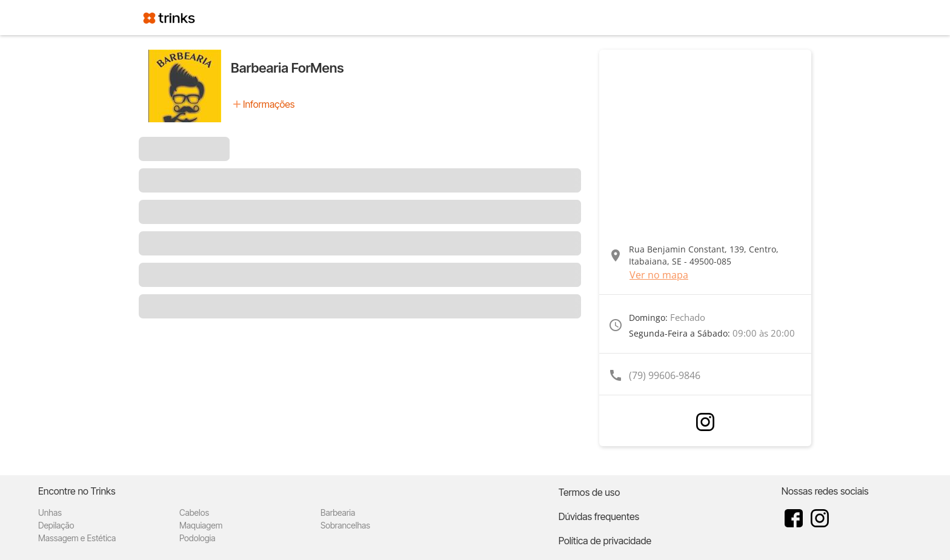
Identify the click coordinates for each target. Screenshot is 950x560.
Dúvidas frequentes (599, 516)
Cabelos (194, 512)
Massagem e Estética (77, 538)
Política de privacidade (605, 541)
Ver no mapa (659, 275)
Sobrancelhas (345, 525)
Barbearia (338, 512)
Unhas (50, 512)
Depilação (56, 525)
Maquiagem (201, 525)
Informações (269, 104)
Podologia (198, 538)
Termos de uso (590, 492)
